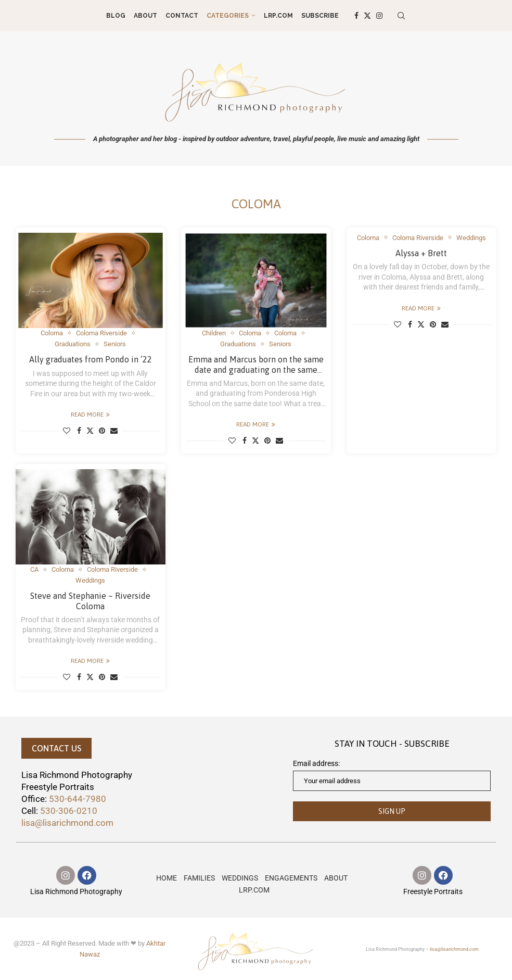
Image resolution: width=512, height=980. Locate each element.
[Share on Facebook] (79, 431)
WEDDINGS (240, 878)
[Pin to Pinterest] (102, 431)
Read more (90, 414)
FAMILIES (199, 878)
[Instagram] (379, 16)
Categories (228, 16)
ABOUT (145, 16)
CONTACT (182, 16)
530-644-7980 (78, 799)
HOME (167, 878)
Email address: (392, 775)
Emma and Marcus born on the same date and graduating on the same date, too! (256, 369)
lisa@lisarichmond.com (67, 823)
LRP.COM (278, 16)
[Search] (401, 16)
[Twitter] (367, 16)
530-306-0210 (69, 811)
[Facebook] (356, 16)
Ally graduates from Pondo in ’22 (91, 359)
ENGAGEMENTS (291, 878)
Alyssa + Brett (421, 253)
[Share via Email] (114, 431)
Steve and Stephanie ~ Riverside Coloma (90, 601)
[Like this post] (67, 431)
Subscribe (320, 16)
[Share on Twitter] (90, 431)
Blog (116, 16)
